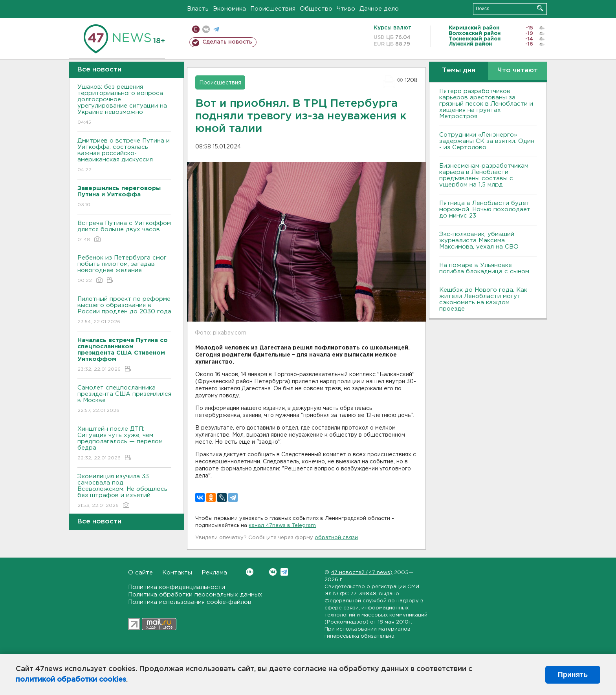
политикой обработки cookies (71, 680)
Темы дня (459, 70)
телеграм (216, 29)
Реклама (214, 573)
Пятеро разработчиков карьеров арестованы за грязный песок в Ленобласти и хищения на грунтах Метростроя (486, 104)
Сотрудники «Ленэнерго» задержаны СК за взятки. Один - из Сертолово (487, 141)
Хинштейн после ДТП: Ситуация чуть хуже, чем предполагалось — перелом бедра (124, 444)
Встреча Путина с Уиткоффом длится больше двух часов (124, 232)
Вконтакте (250, 572)
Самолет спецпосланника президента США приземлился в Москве (124, 400)
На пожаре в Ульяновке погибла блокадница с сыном (484, 268)
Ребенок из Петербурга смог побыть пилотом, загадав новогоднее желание (124, 270)
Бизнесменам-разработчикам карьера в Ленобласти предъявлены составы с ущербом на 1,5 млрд (484, 175)
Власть (198, 9)
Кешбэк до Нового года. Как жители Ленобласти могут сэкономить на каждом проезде (483, 299)
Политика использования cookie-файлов (190, 602)
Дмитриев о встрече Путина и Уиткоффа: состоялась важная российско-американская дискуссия (124, 156)
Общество (316, 9)
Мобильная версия (196, 29)
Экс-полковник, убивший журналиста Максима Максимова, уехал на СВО (479, 241)
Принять (573, 675)
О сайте (140, 573)
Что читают (518, 70)
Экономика (229, 9)
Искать (540, 8)
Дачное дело (379, 9)
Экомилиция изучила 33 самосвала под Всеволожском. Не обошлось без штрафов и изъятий (124, 491)
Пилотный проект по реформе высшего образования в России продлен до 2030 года (124, 311)
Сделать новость (227, 42)
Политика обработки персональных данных (195, 595)
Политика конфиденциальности (177, 587)
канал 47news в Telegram (282, 526)
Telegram (284, 572)
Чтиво (346, 9)
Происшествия (273, 9)
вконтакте (206, 29)
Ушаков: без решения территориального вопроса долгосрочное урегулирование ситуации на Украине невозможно (124, 105)
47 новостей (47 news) (362, 573)
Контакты (177, 573)
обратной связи (336, 538)
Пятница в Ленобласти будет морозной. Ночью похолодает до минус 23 (485, 209)
